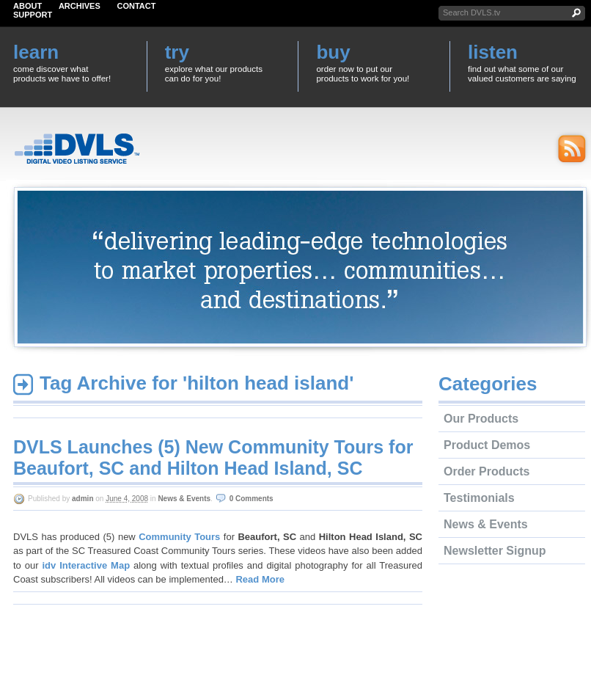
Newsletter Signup (495, 551)
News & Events (184, 499)
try (177, 52)
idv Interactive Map (86, 565)
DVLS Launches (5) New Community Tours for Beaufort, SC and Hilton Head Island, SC (213, 457)
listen (493, 52)
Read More (260, 579)
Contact (137, 6)
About (27, 6)
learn (36, 52)
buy (333, 52)
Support (33, 15)
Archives (80, 6)
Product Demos (487, 445)
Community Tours (179, 537)
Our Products (481, 419)
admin (82, 499)
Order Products (487, 471)
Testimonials (479, 498)
